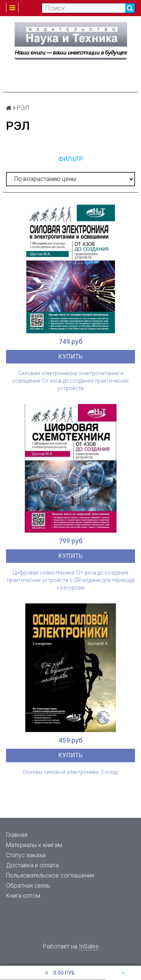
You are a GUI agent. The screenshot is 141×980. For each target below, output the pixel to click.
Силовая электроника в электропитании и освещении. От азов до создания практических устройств (70, 381)
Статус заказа (26, 855)
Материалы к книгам (34, 845)
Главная (17, 835)
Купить (70, 357)
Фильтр (71, 159)
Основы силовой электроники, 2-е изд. (70, 772)
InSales (89, 946)
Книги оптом (23, 896)
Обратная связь (28, 886)
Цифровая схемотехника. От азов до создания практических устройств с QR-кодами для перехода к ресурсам (71, 580)
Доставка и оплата (32, 865)
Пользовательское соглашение (50, 875)
